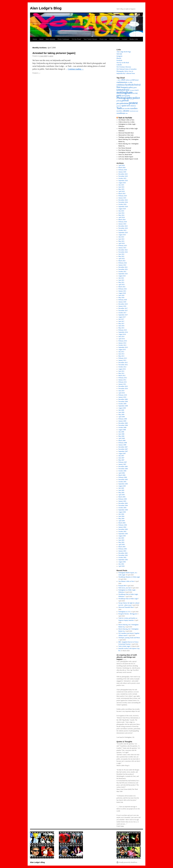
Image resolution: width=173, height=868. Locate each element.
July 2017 (121, 319)
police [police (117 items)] (136, 98)
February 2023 (123, 246)
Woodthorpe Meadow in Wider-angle (129, 577)
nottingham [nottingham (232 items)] (125, 92)
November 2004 (123, 505)
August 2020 (122, 293)
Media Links (134, 39)
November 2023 (123, 228)
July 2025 (121, 185)
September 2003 (123, 534)
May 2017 (121, 324)
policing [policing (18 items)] (119, 101)
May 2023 (121, 241)
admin (51, 56)
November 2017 (123, 311)
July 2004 (121, 514)
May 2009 (121, 415)
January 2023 (122, 248)
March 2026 (122, 168)
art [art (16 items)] (131, 80)
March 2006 (122, 475)
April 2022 (122, 259)
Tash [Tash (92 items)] (119, 108)
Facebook (119, 60)
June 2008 (121, 434)
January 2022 (122, 265)
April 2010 (122, 393)
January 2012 (122, 380)
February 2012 (123, 378)
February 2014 (123, 341)
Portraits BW (122, 586)
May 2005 (121, 492)
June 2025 (121, 187)
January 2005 (122, 501)
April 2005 (122, 495)
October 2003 (122, 531)
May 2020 (121, 298)
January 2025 (122, 198)
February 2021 (123, 289)
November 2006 (123, 469)
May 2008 (121, 436)
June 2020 (121, 295)
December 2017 (123, 308)
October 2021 (122, 272)
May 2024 (121, 215)
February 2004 (123, 525)
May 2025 (121, 189)
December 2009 (123, 399)
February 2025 (123, 196)
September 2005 (123, 484)
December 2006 (123, 466)
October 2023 (122, 230)
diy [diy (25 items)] (131, 82)
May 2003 (121, 542)
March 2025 (122, 194)
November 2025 (123, 176)
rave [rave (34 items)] (128, 106)
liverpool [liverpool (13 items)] (132, 90)
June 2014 (121, 337)
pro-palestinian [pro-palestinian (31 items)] (122, 103)
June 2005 (121, 490)
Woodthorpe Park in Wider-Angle (128, 599)
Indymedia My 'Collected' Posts (126, 73)
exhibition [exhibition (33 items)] (121, 85)
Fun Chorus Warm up (125, 150)
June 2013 (121, 354)
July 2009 (121, 410)
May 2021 (121, 282)
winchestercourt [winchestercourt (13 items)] (134, 111)
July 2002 (121, 564)
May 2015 (121, 328)
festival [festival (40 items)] (137, 85)
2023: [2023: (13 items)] (119, 80)
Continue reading (76, 69)
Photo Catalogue (63, 39)
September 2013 (123, 347)
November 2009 (123, 402)
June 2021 (121, 280)
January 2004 (122, 527)
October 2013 (122, 345)
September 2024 (123, 207)
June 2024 (121, 213)
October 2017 (122, 313)
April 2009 (122, 417)
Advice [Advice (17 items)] (128, 80)
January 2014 (122, 343)
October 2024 (122, 204)
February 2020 (123, 300)
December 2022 (123, 250)
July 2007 (121, 456)
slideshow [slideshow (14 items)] (133, 106)
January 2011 (122, 384)
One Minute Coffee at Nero (126, 120)
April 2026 (122, 165)
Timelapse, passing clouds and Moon (129, 137)
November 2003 (123, 529)
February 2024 (123, 222)
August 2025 (122, 183)
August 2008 (122, 430)
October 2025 (122, 178)
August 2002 (122, 562)
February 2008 (123, 443)
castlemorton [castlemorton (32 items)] (122, 82)
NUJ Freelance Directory (124, 67)
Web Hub (119, 54)
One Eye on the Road (123, 63)
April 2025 (122, 191)
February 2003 (123, 549)
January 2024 (122, 224)
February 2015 (123, 330)
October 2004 (122, 508)
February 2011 (123, 382)
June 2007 (121, 458)
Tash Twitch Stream (90, 39)
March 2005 (122, 497)
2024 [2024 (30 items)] (123, 80)
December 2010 (123, 386)
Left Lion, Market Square (126, 157)
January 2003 (122, 551)
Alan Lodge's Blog (46, 8)
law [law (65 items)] (128, 90)
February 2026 (123, 170)
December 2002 (123, 553)
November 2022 (123, 252)
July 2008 (121, 432)
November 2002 (123, 555)
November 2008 (123, 425)
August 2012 (122, 369)
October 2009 (122, 404)
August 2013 (122, 350)
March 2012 (122, 376)
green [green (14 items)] (135, 88)
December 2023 (123, 226)
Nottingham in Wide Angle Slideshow (129, 152)
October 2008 (122, 428)
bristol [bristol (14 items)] (137, 80)
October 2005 (122, 482)
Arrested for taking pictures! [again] (54, 53)
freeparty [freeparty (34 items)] (124, 87)
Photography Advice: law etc (125, 71)
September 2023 (123, 233)
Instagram (119, 56)
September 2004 (123, 510)
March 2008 (122, 440)
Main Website (51, 39)
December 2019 (123, 304)
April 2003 (122, 544)
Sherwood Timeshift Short (126, 133)
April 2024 (122, 217)
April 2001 (122, 566)
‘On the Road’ (76, 39)
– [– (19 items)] (117, 80)
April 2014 (122, 339)
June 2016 (121, 326)
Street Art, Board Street (125, 155)
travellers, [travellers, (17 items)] (120, 111)
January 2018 (122, 306)
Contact (125, 39)
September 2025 (123, 181)
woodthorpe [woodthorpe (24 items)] (121, 113)
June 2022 (121, 254)
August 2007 (122, 453)
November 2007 (123, 449)
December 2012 (123, 363)
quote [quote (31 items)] (124, 106)
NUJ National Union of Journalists (127, 69)
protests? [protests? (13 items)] (119, 106)
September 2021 (123, 274)
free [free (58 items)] (118, 87)
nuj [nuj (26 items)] (136, 93)
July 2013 (121, 352)
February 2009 (123, 419)
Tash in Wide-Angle (124, 646)
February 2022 (123, 263)
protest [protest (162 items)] (133, 103)
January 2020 (122, 302)
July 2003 (121, 538)
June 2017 (121, 321)
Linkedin (119, 65)
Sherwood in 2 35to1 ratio (126, 135)
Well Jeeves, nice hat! (125, 588)
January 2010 (122, 397)
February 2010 (123, 395)
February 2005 (123, 499)
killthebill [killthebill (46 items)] (121, 90)
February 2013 (123, 358)
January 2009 (122, 421)
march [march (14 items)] (137, 90)
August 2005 (122, 486)
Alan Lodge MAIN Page (124, 52)
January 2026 (122, 172)
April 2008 (122, 438)
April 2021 (122, 285)
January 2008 (122, 445)
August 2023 (122, 235)
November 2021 (123, 269)
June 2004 (121, 516)
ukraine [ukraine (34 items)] (126, 111)
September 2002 (123, 560)
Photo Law (103, 39)
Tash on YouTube (125, 118)
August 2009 (122, 408)
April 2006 (122, 473)
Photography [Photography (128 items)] (124, 98)
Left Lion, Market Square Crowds (128, 159)
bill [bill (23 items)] (133, 80)
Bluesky (119, 58)
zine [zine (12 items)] (127, 113)
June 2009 (121, 412)
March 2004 (122, 523)
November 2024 (123, 202)
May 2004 (121, 518)
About (41, 39)
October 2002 (122, 557)
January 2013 (122, 360)
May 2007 (121, 460)
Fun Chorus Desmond (125, 148)
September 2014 (123, 332)
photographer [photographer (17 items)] (126, 96)
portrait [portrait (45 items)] (125, 100)
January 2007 (122, 464)
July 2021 (121, 278)
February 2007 (123, 462)
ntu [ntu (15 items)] (134, 93)
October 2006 (122, 471)
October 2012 (122, 367)
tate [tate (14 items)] (123, 109)
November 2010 (123, 389)
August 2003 (122, 536)
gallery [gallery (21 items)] (131, 87)
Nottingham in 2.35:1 (125, 612)
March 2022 (122, 261)
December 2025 (123, 174)
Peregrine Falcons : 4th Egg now (128, 614)
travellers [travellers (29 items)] (134, 108)
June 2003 (121, 540)
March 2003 (122, 547)
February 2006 (123, 477)
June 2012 (121, 371)
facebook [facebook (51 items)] (129, 85)
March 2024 (122, 220)
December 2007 (123, 447)
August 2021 (122, 276)
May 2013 (121, 356)
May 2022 (121, 256)
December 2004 (123, 503)
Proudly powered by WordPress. (128, 862)
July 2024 (121, 211)
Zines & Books (114, 39)
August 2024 (122, 209)
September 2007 (123, 451)
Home (35, 39)
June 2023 (121, 239)
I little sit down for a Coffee (127, 122)
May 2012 (121, 373)
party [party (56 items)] (119, 95)
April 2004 (122, 521)
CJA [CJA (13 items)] (128, 82)
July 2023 (121, 237)
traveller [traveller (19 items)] (127, 108)
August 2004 (122, 512)
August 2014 (122, 334)
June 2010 (121, 391)
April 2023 (122, 243)
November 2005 (123, 479)
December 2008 (123, 423)
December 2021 (123, 267)
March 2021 (122, 287)
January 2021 (122, 291)
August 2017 (122, 317)
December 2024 (123, 200)
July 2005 (121, 488)
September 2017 (123, 315)
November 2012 (123, 365)
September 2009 (123, 406)
